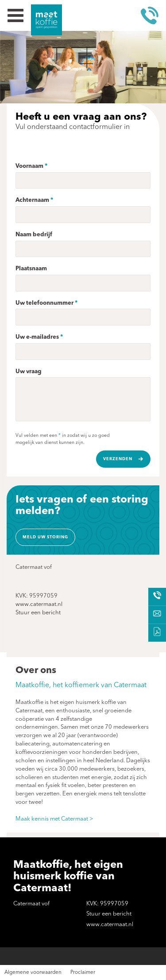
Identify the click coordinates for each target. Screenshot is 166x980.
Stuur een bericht (38, 613)
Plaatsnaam (31, 269)
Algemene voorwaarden (33, 972)
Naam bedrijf (34, 235)
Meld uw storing (45, 537)
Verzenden (118, 459)
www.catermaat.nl (39, 604)
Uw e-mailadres (37, 337)
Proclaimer (83, 972)
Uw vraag (29, 372)
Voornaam (29, 166)
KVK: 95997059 (37, 596)
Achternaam (32, 200)
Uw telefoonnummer (44, 303)
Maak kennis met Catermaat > (54, 819)
